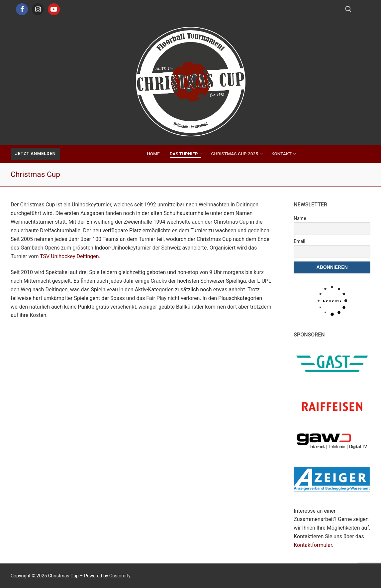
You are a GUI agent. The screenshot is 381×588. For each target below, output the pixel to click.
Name (300, 218)
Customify (120, 576)
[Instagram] (38, 9)
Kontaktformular (313, 545)
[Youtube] (54, 9)
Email (299, 241)
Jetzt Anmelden (36, 153)
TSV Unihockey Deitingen (69, 256)
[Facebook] (22, 9)
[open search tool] (348, 9)
